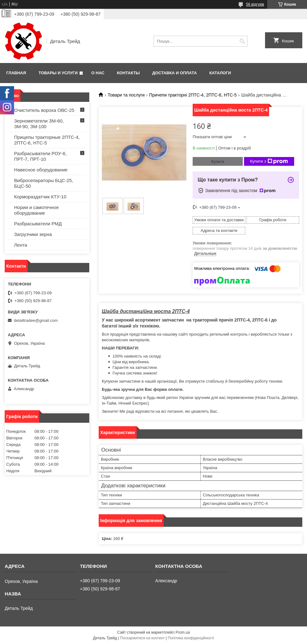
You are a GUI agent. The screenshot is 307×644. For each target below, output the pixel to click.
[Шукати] (242, 41)
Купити (218, 162)
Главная (16, 73)
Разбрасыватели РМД (38, 224)
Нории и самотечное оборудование (36, 210)
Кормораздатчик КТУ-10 (40, 197)
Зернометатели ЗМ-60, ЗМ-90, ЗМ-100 (39, 124)
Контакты (128, 73)
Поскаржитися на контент (142, 638)
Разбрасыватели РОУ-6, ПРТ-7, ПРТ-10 (40, 156)
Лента (21, 245)
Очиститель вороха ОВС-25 (44, 110)
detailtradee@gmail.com (36, 320)
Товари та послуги (126, 95)
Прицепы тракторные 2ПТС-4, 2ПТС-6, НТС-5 (47, 140)
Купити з (269, 161)
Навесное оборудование (41, 170)
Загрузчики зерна (33, 234)
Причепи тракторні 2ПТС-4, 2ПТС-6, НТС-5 (193, 95)
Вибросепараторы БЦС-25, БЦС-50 (44, 183)
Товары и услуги (58, 73)
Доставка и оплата (174, 73)
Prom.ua (183, 632)
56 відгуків (255, 4)
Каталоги (220, 73)
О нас (98, 73)
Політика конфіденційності (191, 638)
